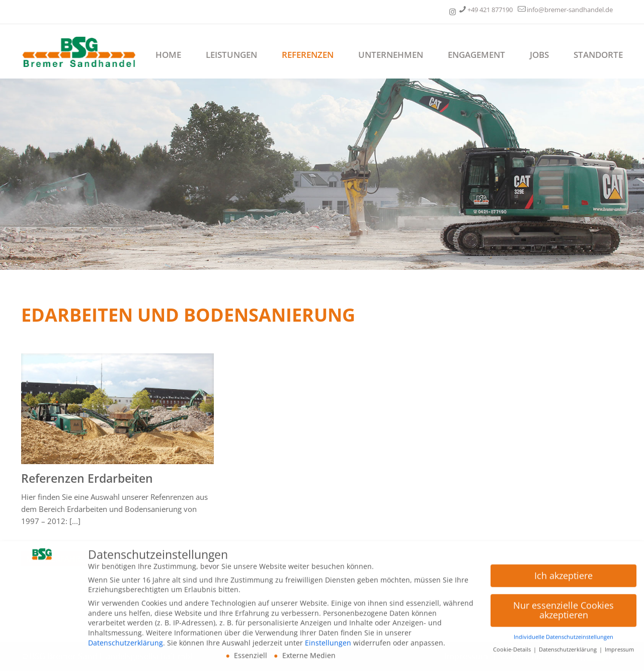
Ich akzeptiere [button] (563, 578)
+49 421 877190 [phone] (490, 10)
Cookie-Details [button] (513, 652)
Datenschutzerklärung (126, 646)
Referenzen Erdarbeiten (87, 478)
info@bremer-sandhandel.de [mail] (570, 10)
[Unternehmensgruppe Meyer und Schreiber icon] (453, 12)
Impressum (619, 652)
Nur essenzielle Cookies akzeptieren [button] (563, 613)
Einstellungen (328, 646)
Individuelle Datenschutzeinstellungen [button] (563, 640)
